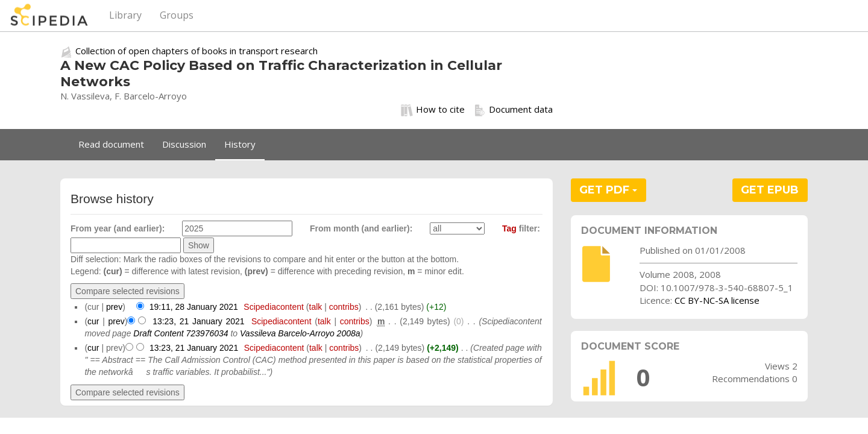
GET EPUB (770, 190)
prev (114, 307)
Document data (513, 110)
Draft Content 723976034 (181, 333)
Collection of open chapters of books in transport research (197, 51)
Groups (177, 15)
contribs (344, 307)
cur (93, 321)
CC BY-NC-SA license (717, 300)
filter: (521, 228)
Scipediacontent (274, 307)
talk (316, 307)
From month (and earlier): (361, 228)
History (240, 144)
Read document (111, 144)
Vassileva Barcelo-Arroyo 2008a (300, 333)
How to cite (433, 110)
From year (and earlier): (118, 228)
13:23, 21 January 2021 (199, 321)
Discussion (184, 144)
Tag (509, 228)
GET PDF (608, 190)
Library (125, 15)
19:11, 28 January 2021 (194, 307)
